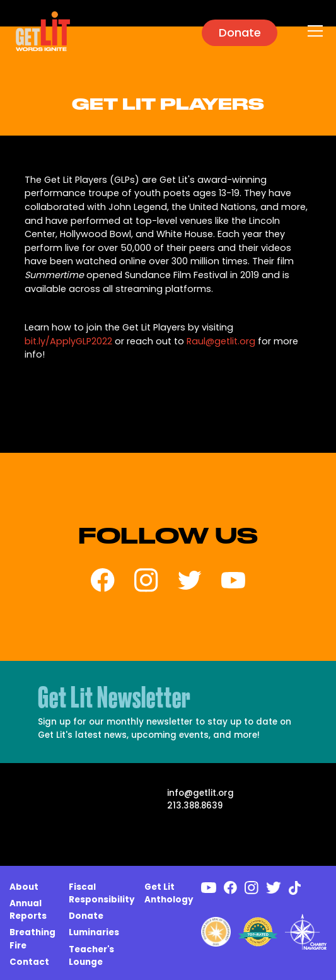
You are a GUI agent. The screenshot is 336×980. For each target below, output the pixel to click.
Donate (240, 32)
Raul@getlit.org (221, 341)
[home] (40, 31)
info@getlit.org (200, 793)
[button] (313, 31)
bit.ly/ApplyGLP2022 (68, 341)
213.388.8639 (195, 806)
